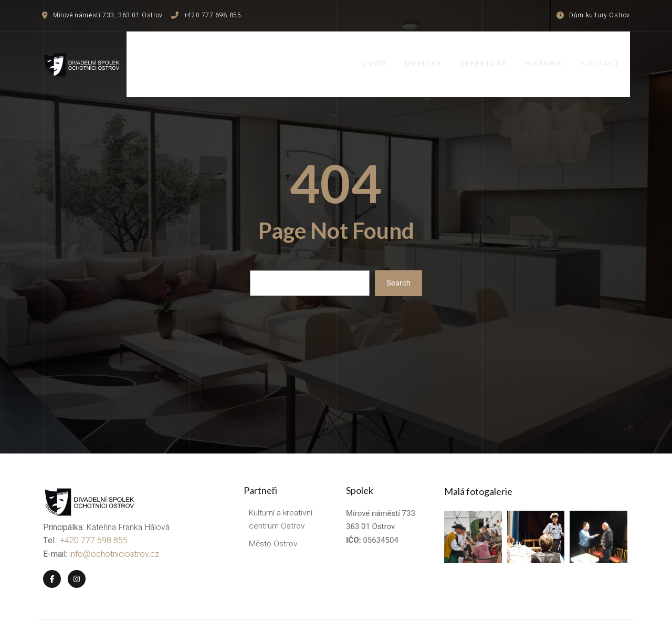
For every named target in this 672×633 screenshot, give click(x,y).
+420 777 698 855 (93, 518)
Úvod (376, 54)
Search (398, 262)
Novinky (428, 54)
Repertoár (490, 54)
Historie (552, 54)
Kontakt (611, 54)
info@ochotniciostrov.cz (113, 531)
